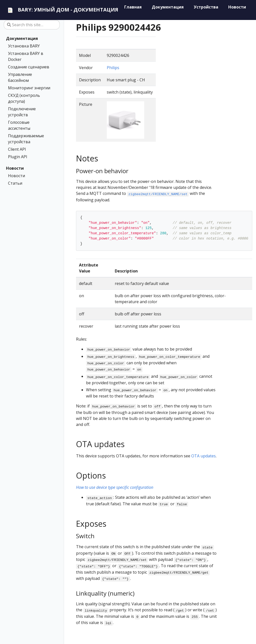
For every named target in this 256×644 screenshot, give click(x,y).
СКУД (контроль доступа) (24, 98)
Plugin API (18, 157)
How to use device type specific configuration (115, 487)
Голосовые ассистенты (19, 125)
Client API (17, 149)
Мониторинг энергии (29, 88)
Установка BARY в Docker (26, 56)
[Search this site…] (32, 25)
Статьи (15, 183)
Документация (22, 38)
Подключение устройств (22, 112)
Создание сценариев (29, 67)
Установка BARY (24, 46)
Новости (15, 168)
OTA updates (203, 456)
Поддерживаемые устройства (26, 139)
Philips (113, 68)
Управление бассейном (20, 77)
